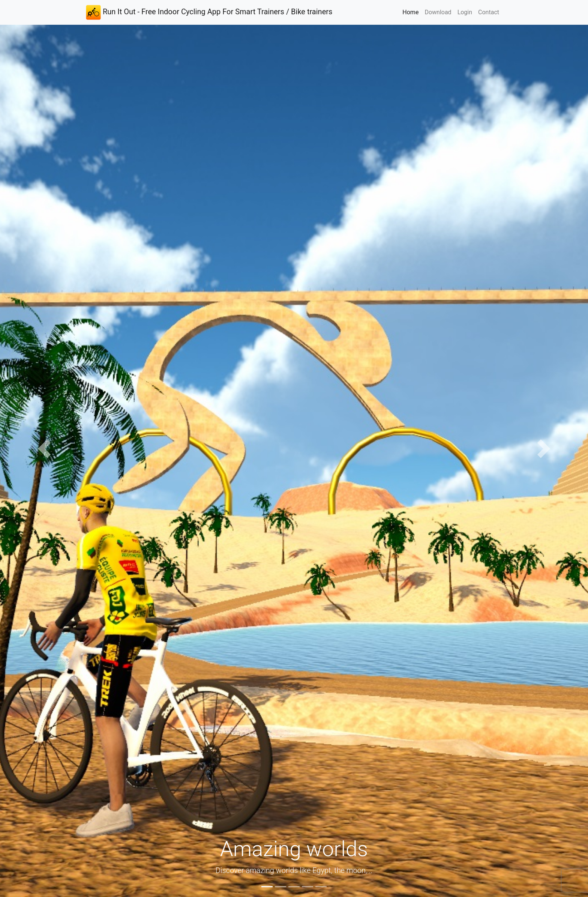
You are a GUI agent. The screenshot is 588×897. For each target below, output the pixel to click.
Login (465, 12)
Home (412, 12)
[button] (44, 448)
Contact (489, 12)
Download (438, 12)
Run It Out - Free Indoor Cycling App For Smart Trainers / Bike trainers (209, 12)
